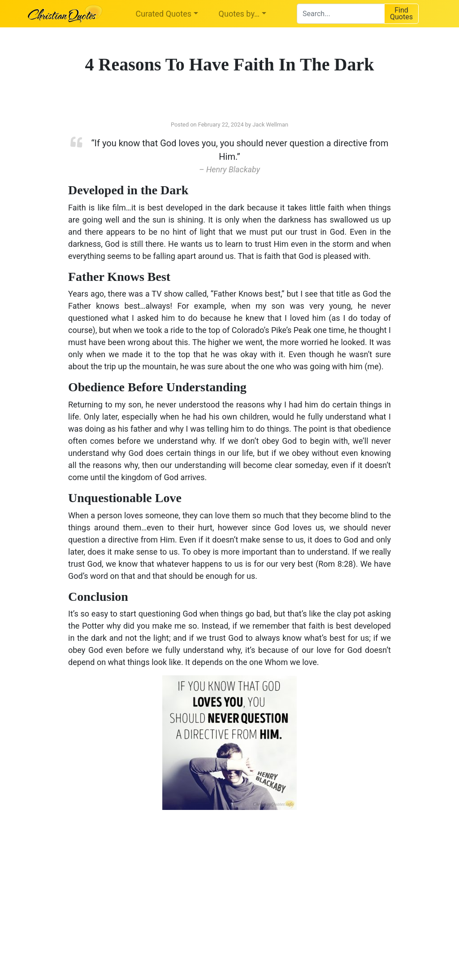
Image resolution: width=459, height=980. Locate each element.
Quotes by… (239, 14)
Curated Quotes (164, 14)
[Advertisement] (138, 888)
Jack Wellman (270, 125)
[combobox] (340, 14)
